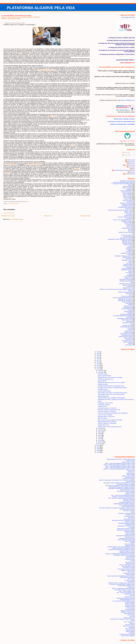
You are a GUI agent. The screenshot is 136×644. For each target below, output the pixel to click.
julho (100, 434)
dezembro (101, 371)
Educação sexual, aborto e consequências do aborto (112, 388)
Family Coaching (130, 533)
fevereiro (101, 442)
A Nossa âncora (130, 461)
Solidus (133, 620)
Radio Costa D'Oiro (127, 320)
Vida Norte (132, 627)
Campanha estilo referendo (125, 207)
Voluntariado (129, 345)
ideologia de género (127, 270)
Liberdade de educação (126, 280)
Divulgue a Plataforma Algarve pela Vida (109, 410)
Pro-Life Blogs (131, 608)
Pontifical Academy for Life (127, 600)
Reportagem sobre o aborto (105, 403)
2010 (98, 447)
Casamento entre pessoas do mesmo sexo (120, 210)
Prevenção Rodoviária (126, 314)
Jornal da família (130, 557)
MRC (133, 169)
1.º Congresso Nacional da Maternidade (122, 184)
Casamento (128, 209)
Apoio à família (127, 193)
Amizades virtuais (103, 374)
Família (129, 255)
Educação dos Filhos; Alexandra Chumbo (123, 520)
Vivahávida (132, 633)
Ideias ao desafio (130, 545)
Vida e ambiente (128, 342)
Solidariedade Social (126, 327)
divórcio (130, 230)
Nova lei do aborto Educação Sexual (123, 298)
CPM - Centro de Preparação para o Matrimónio (122, 498)
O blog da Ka (131, 587)
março (100, 440)
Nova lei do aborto (127, 296)
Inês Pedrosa (129, 273)
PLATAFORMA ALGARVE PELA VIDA (41, 8)
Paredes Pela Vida (130, 594)
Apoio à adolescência (126, 191)
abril (99, 439)
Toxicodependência (127, 335)
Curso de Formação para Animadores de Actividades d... (113, 413)
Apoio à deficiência (127, 192)
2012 (98, 369)
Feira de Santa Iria (128, 257)
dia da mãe (130, 225)
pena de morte (128, 306)
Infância (131, 274)
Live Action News (130, 562)
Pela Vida (132, 595)
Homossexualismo (130, 544)
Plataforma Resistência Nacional (126, 598)
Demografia (128, 224)
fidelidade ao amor (127, 260)
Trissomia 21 (129, 339)
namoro (131, 295)
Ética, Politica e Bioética (128, 636)
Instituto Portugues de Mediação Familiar (123, 548)
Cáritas (133, 512)
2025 (98, 354)
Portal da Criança (130, 604)
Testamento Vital (128, 332)
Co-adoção (129, 214)
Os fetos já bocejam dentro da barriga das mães (111, 386)
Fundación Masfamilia (11, 164)
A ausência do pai (103, 389)
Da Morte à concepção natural (126, 513)
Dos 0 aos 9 (131, 518)
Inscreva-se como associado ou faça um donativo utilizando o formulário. (21, 17)
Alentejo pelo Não (130, 477)
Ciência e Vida (128, 211)
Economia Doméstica (127, 235)
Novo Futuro (131, 579)
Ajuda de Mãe (131, 475)
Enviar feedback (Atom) (17, 219)
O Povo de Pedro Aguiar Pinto (126, 586)
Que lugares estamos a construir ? (107, 408)
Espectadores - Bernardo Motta (126, 526)
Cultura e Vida (128, 223)
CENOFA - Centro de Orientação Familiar (123, 497)
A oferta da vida (102, 406)
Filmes (130, 261)
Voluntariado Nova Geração (127, 634)
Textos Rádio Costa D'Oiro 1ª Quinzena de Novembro (112, 393)
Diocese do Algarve (129, 516)
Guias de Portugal (130, 541)
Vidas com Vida (130, 630)
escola (130, 246)
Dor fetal (131, 231)
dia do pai (129, 227)
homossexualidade (127, 268)
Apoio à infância (127, 195)
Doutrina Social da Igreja (125, 232)
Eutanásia (129, 252)
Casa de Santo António (128, 506)
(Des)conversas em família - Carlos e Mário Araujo (121, 459)
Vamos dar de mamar (129, 626)
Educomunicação (130, 522)
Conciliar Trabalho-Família (13, 204)
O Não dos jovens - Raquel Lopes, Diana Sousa (122, 583)
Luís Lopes (132, 167)
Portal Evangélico (130, 602)
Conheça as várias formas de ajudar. (11, 19)
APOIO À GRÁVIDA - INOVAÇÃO (107, 423)
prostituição (130, 317)
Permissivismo (128, 307)
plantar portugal (129, 312)
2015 (98, 364)
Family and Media (130, 534)
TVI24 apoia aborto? (127, 341)
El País (9, 198)
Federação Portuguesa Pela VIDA (125, 536)
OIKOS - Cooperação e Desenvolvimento (123, 588)
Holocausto (129, 267)
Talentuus (132, 623)
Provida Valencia (130, 609)
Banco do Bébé (130, 493)
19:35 (28, 202)
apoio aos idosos (127, 200)
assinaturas (130, 202)
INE (20, 53)
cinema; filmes (128, 213)
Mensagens (126, 152)
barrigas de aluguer (127, 205)
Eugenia (130, 250)
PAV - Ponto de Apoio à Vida (127, 591)
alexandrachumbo (130, 174)
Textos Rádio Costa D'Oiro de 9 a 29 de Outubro (111, 394)
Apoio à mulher (127, 196)
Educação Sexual (127, 241)
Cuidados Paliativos (127, 221)
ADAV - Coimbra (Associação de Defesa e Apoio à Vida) (119, 465)
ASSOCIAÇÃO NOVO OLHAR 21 (107, 422)
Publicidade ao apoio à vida (125, 318)
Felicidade (129, 259)
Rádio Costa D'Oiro (129, 614)
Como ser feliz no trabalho (105, 415)
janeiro (100, 444)
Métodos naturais (127, 285)
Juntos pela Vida (128, 277)
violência (130, 344)
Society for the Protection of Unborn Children (122, 619)
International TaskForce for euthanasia (124, 555)
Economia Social (128, 236)
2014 (98, 366)
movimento (130, 287)
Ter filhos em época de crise (105, 379)
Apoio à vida (128, 199)
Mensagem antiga (85, 216)
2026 (98, 352)
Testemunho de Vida (126, 334)
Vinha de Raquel (130, 632)
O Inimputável (131, 582)
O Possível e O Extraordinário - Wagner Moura (122, 584)
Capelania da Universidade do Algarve (124, 504)
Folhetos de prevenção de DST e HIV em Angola (111, 383)
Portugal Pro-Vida (130, 607)
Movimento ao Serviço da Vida (126, 569)
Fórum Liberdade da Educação (126, 540)
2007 (98, 452)
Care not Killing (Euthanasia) (127, 505)
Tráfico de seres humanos (126, 337)
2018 (98, 359)
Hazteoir (132, 543)
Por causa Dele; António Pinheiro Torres (124, 601)
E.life (73, 145)
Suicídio (130, 330)
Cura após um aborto (129, 511)
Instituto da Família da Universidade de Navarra (122, 550)
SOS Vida (130, 328)
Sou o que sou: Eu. (129, 622)
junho (100, 435)
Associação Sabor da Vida (127, 490)
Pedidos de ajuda (103, 384)
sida (132, 324)
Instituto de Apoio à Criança (127, 551)
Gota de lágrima (102, 381)
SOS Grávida (131, 615)
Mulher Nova (131, 572)
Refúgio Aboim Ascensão (128, 611)
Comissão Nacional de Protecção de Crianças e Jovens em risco (117, 508)
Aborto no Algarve (128, 186)
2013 (98, 367)
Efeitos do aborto (127, 242)
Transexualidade (128, 338)
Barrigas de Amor (130, 494)
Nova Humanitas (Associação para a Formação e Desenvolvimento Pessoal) (121, 577)
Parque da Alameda (127, 302)
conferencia (129, 218)
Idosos (130, 271)
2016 (98, 362)
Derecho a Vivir (131, 515)
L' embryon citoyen (130, 559)
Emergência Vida (130, 525)
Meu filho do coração (129, 568)
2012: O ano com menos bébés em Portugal (110, 420)
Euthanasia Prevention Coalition (126, 529)
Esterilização (129, 249)
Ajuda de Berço (130, 473)
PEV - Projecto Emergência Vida (126, 593)
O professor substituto (104, 405)
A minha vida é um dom (128, 462)
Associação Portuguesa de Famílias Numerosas (121, 488)
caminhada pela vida (127, 206)
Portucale (132, 172)
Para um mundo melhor (104, 391)
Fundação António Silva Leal (127, 538)
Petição (130, 310)
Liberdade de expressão (126, 281)
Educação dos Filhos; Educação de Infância (120, 239)
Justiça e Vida (128, 278)
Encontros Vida (128, 245)
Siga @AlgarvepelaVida (128, 17)
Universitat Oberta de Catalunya (47, 70)
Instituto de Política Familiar (127, 552)
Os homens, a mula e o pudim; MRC (125, 590)
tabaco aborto (129, 331)
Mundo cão (129, 293)
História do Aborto (128, 266)
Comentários (127, 155)
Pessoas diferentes (127, 309)
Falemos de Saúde (130, 531)
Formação (129, 263)
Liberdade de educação (126, 181)
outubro (100, 428)
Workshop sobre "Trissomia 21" (106, 417)
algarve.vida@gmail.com (128, 100)
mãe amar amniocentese (126, 284)
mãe (132, 282)
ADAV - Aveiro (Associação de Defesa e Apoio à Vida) (120, 463)
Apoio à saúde (127, 198)
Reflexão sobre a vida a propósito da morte (110, 427)
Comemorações (128, 216)
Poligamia (130, 313)
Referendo (129, 321)
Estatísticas (130, 248)
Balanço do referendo (126, 203)
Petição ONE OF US (103, 425)
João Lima (132, 163)
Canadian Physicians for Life (127, 502)
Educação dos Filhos (126, 238)
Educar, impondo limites (104, 376)
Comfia (77, 169)
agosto (100, 432)
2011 (98, 445)
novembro (101, 372)
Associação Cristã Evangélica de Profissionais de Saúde (119, 483)
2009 (98, 449)
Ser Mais (132, 616)
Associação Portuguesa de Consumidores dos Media (120, 486)
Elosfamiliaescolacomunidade (127, 523)
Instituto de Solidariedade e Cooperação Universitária (120, 554)
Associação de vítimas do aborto (126, 491)
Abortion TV (131, 472)
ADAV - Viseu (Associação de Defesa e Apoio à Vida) (120, 468)
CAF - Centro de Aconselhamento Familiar (123, 495)
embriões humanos (128, 243)
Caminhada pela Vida (129, 501)
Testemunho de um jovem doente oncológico (110, 377)
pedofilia (131, 305)
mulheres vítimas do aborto (125, 292)
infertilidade (130, 275)
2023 (98, 357)
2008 (98, 451)
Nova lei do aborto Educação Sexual (123, 182)
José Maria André (130, 165)
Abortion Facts (131, 470)
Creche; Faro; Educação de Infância (123, 220)
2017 (98, 360)
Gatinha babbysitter (103, 396)
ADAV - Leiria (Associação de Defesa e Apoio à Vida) (120, 466)
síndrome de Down (128, 325)
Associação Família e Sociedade (126, 484)
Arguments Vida (130, 481)
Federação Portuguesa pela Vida (124, 256)
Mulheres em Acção (129, 573)
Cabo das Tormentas (129, 500)
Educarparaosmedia (129, 519)
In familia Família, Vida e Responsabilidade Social (121, 547)
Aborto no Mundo (127, 188)
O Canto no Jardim (130, 580)
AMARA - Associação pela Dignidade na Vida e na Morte (119, 469)
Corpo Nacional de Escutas (127, 509)
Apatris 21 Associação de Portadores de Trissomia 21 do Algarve (117, 480)
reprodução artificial (127, 323)
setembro (101, 430)
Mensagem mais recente (8, 216)
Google (7, 173)
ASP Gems (54, 116)
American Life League (129, 479)
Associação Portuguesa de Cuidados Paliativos (122, 487)
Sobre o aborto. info (129, 618)
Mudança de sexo (128, 288)
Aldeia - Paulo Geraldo (128, 476)
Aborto (130, 185)
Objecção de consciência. (125, 300)
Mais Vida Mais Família (128, 566)
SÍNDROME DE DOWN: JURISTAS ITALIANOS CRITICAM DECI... (116, 400)
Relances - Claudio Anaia (128, 612)
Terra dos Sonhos (130, 625)
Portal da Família (130, 605)
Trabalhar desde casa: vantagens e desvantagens (19, 25)
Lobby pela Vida (130, 563)
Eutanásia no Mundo (126, 253)
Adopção (129, 189)
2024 (98, 355)
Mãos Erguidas (131, 575)
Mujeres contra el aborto (128, 570)
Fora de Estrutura (130, 537)
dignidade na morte (128, 228)
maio (100, 437)
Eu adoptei (132, 527)
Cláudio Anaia (131, 160)
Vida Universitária (130, 629)
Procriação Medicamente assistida (123, 316)
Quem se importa (103, 418)
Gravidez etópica (128, 264)
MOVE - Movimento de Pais (127, 565)
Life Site (133, 561)
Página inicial (48, 216)
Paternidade (129, 303)
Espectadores (131, 162)
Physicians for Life (130, 597)
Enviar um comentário (9, 213)
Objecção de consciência (125, 299)
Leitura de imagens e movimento (107, 411)
